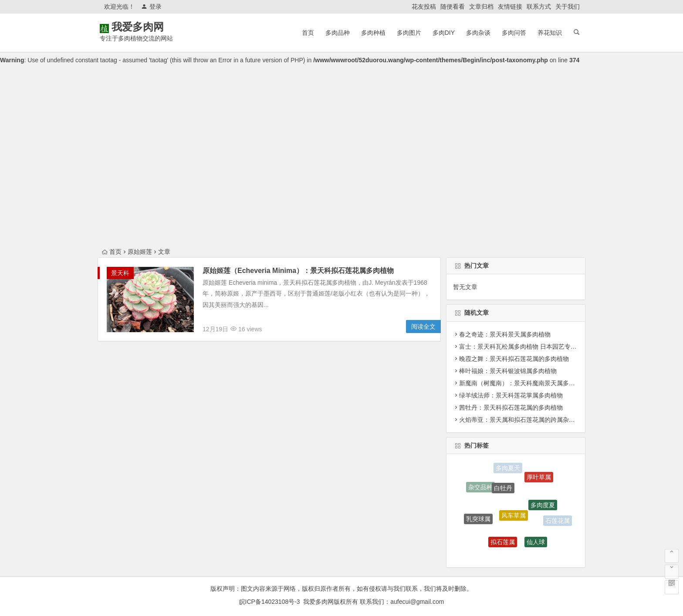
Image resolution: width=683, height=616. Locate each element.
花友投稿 (424, 7)
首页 (308, 33)
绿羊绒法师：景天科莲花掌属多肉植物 (511, 395)
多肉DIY (444, 33)
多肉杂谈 (478, 33)
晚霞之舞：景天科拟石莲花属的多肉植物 (514, 359)
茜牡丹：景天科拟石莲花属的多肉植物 (511, 407)
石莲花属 (558, 521)
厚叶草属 (539, 478)
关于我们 (568, 7)
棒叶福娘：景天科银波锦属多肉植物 (508, 371)
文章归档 (481, 7)
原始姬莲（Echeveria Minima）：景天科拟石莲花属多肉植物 (298, 271)
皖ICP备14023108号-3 (270, 602)
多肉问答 (514, 33)
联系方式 (539, 7)
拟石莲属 (503, 544)
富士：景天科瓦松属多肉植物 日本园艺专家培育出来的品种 (539, 347)
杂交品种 (480, 488)
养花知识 (550, 33)
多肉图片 (409, 33)
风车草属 (514, 518)
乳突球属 (478, 520)
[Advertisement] (341, 181)
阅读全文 (423, 327)
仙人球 (536, 543)
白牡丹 (503, 490)
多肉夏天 (508, 468)
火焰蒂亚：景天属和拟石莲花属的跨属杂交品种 (523, 420)
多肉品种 (338, 33)
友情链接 (510, 7)
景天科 (120, 273)
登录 (151, 7)
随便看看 (453, 7)
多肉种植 (373, 33)
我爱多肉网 (150, 27)
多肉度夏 (543, 507)
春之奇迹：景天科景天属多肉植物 (505, 334)
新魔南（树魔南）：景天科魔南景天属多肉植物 (523, 383)
